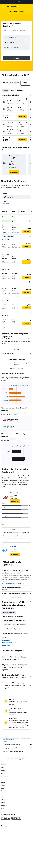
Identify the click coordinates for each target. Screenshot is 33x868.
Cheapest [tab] (5, 90)
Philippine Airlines (15, 493)
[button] (30, 2)
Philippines (18, 758)
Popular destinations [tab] (9, 625)
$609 (5, 23)
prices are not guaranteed (8, 740)
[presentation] (12, 26)
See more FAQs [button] (17, 597)
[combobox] (7, 30)
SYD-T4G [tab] (13, 369)
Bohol (23, 758)
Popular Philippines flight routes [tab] (12, 629)
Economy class (6, 645)
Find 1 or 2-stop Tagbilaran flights (13, 584)
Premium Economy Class (9, 643)
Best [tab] (12, 90)
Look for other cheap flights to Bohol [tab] (13, 617)
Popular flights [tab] (21, 625)
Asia (12, 758)
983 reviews (13, 498)
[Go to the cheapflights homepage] (12, 7)
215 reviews (13, 552)
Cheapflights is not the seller (17, 745)
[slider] (31, 206)
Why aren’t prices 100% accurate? (17, 751)
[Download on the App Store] (16, 818)
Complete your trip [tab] (8, 621)
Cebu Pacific (13, 546)
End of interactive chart (2, 401)
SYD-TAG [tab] (16, 349)
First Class (5, 638)
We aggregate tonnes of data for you (17, 748)
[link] (14, 172)
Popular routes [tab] (20, 621)
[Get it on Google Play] (6, 818)
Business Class (6, 640)
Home (7, 758)
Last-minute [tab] (20, 90)
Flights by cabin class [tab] (9, 612)
